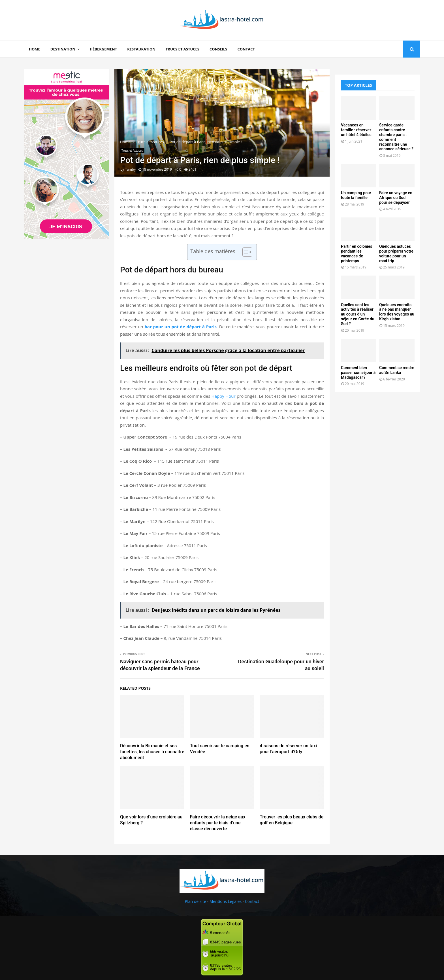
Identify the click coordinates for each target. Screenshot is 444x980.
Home (35, 49)
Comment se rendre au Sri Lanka (397, 370)
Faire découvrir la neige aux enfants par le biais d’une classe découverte (218, 823)
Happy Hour (224, 396)
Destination (63, 49)
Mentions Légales (226, 901)
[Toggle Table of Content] (245, 252)
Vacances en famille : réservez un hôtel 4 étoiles (356, 130)
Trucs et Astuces (182, 49)
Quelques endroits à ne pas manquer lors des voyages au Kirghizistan (397, 312)
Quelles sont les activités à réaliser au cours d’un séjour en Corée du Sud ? (358, 314)
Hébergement (103, 49)
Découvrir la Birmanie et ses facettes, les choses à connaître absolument (152, 752)
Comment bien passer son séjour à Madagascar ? (358, 372)
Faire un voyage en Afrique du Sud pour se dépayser (396, 198)
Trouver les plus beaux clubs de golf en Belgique (292, 820)
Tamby (130, 169)
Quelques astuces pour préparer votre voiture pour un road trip (396, 253)
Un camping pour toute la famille (356, 195)
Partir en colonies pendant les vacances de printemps (357, 253)
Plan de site (196, 901)
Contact (246, 49)
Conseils (218, 49)
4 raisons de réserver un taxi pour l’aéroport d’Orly (288, 749)
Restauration (141, 49)
